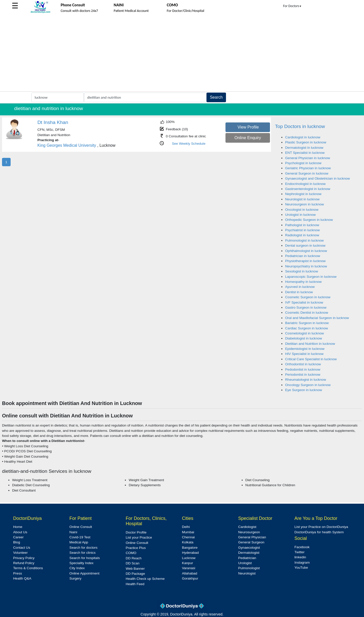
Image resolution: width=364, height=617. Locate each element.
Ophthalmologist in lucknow (306, 251)
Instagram (302, 562)
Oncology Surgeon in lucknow (308, 385)
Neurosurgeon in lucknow (304, 204)
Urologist (245, 563)
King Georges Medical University (67, 145)
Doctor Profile (136, 532)
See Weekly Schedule (189, 144)
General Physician (252, 537)
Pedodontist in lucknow (303, 369)
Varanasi (189, 568)
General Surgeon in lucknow (307, 173)
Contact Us (22, 548)
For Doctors (292, 6)
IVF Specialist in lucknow (304, 302)
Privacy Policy (24, 558)
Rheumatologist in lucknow (306, 380)
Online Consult (81, 527)
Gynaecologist (249, 548)
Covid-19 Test (80, 537)
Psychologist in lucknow (303, 163)
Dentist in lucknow (299, 292)
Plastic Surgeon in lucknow (306, 142)
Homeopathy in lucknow (303, 282)
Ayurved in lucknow (300, 287)
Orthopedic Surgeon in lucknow (309, 220)
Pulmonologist (249, 568)
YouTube (301, 568)
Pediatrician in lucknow (303, 256)
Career (18, 537)
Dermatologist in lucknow (304, 148)
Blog (17, 542)
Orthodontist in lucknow (303, 364)
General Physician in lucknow (308, 158)
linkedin (300, 557)
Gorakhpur (190, 578)
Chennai (188, 537)
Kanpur (188, 563)
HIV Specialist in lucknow (304, 354)
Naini (73, 532)
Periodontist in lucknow (303, 375)
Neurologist (247, 573)
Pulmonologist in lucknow (304, 240)
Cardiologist (247, 527)
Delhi (186, 527)
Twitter (300, 552)
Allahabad (190, 573)
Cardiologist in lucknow (303, 137)
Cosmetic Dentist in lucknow (307, 313)
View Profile (248, 127)
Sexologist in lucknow (302, 271)
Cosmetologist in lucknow (304, 333)
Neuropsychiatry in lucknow (306, 266)
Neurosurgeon (249, 532)
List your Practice (139, 537)
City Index (77, 568)
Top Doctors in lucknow (300, 126)
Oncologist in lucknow (302, 210)
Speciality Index (82, 563)
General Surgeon (251, 542)
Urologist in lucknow (300, 215)
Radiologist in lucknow (302, 235)
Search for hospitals (85, 558)
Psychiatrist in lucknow (302, 230)
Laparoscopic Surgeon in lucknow (311, 277)
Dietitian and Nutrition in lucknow (310, 344)
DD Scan (132, 563)
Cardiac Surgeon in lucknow (306, 328)
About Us (20, 532)
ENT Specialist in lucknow (305, 153)
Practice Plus (136, 548)
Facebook (302, 547)
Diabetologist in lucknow (304, 338)
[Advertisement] (182, 53)
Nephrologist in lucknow (303, 194)
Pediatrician (247, 558)
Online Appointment (85, 573)
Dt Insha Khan (53, 122)
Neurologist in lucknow (302, 199)
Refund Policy (24, 563)
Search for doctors (84, 548)
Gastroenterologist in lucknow (308, 189)
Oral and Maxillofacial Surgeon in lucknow (317, 318)
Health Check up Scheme (145, 579)
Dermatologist (249, 553)
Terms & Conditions (28, 568)
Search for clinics (83, 553)
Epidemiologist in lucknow (305, 349)
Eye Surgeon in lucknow (304, 390)
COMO (131, 553)
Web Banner (135, 569)
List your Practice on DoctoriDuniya (321, 527)
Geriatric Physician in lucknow (308, 168)
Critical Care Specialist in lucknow (311, 359)
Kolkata (188, 542)
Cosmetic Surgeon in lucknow (308, 297)
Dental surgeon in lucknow (305, 246)
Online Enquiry (248, 138)
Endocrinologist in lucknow (305, 184)
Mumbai (188, 532)
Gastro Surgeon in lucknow (306, 307)
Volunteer (20, 553)
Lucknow (189, 558)
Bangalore (190, 548)
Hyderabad (190, 553)
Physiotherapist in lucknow (305, 261)
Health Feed (135, 584)
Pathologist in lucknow (302, 225)
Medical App (79, 542)
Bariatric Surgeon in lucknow (307, 323)
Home (18, 527)
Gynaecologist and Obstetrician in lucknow (317, 178)
